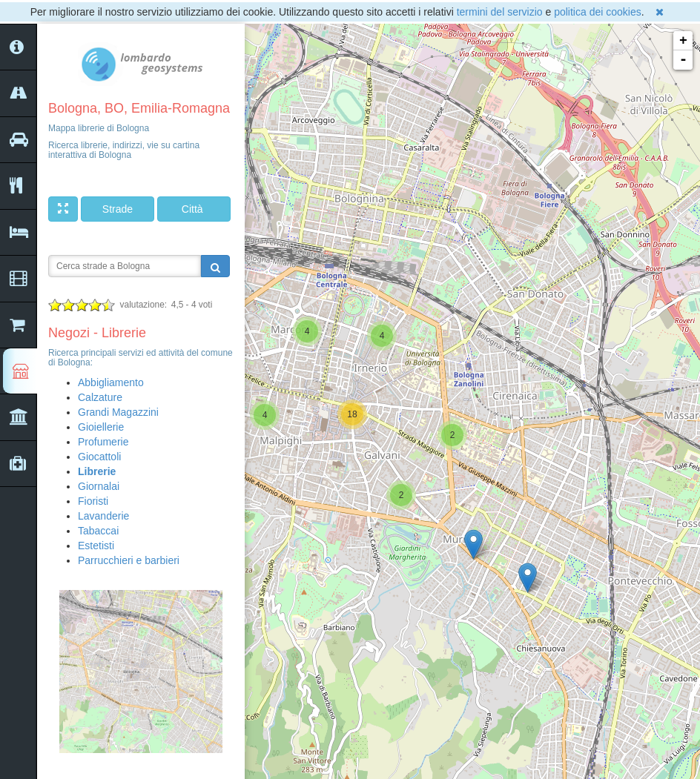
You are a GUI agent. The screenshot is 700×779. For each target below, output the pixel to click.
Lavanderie (103, 516)
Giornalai (99, 486)
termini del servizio (500, 12)
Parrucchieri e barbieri (129, 560)
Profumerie (103, 442)
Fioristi (93, 501)
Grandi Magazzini (118, 412)
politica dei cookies (598, 12)
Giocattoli (99, 457)
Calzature (100, 397)
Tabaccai (98, 531)
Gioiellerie (101, 427)
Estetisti (96, 546)
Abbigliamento (111, 382)
